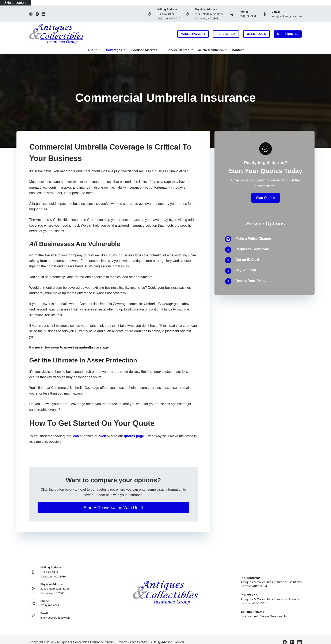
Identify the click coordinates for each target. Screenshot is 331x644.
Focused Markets (147, 50)
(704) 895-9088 (248, 16)
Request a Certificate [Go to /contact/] (252, 249)
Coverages (117, 50)
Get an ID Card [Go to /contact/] (247, 260)
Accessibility (138, 642)
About (95, 50)
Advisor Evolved (172, 642)
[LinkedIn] (44, 14)
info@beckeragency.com (287, 16)
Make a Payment (193, 34)
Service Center (180, 50)
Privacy (122, 642)
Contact (238, 50)
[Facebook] (31, 14)
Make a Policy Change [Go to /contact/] (253, 239)
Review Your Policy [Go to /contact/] (251, 281)
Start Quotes (288, 34)
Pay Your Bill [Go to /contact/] (246, 270)
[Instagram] (37, 14)
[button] (113, 508)
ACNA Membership (212, 50)
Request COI (226, 34)
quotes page (134, 436)
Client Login (256, 34)
